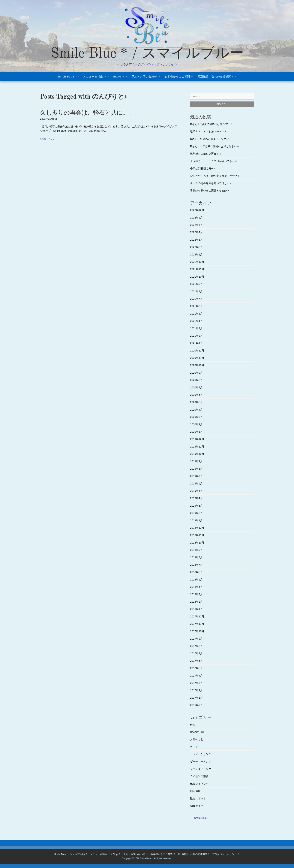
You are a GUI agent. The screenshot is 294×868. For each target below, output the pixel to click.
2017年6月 (196, 661)
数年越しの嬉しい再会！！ (206, 154)
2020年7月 (196, 387)
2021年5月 (196, 314)
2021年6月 (196, 306)
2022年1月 (196, 255)
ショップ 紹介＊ (79, 854)
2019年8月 (196, 469)
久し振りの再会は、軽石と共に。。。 (90, 113)
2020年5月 (196, 402)
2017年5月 (196, 668)
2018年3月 (196, 594)
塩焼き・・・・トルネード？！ (208, 131)
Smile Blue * (67, 77)
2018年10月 (197, 543)
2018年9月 (196, 550)
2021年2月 (196, 336)
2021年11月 (197, 269)
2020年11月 (197, 358)
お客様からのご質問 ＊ (179, 77)
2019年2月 (196, 513)
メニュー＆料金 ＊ (95, 77)
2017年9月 (196, 639)
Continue (47, 139)
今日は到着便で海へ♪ (203, 168)
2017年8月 (196, 646)
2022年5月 (196, 225)
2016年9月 (196, 705)
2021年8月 (196, 291)
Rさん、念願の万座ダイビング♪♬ (210, 139)
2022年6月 (196, 218)
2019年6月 (196, 484)
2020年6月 (196, 395)
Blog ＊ (119, 77)
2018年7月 (196, 565)
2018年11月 (197, 535)
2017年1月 (196, 698)
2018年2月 (196, 602)
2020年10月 (197, 365)
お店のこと (197, 739)
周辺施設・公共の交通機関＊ (216, 77)
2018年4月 (196, 587)
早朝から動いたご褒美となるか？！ (211, 191)
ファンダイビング (201, 769)
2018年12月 (197, 528)
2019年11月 (197, 447)
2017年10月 (197, 631)
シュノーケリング (201, 754)
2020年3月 (196, 417)
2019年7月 (196, 476)
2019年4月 (196, 498)
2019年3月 (196, 506)
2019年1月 (196, 520)
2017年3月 (196, 683)
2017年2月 (196, 690)
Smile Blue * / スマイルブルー (147, 54)
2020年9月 (196, 373)
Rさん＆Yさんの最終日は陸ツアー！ (212, 124)
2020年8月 (196, 380)
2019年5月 (196, 491)
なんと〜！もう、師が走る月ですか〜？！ (215, 176)
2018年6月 (196, 572)
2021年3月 (196, 328)
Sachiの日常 (197, 732)
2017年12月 (197, 616)
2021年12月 (197, 262)
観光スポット (198, 798)
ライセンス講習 (199, 776)
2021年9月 (196, 284)
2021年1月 (196, 343)
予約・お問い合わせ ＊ (146, 77)
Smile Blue (200, 818)
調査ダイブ (197, 806)
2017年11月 (197, 624)
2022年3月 (196, 240)
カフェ (194, 747)
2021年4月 (196, 321)
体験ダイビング (199, 784)
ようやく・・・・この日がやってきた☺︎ (214, 161)
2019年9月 (196, 461)
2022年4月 (196, 232)
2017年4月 (196, 676)
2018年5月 (196, 580)
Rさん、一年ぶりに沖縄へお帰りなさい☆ (215, 146)
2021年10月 (197, 277)
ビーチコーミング (201, 761)
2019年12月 (197, 439)
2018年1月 (196, 609)
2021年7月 (196, 299)
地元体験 (195, 791)
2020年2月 (196, 424)
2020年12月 (197, 351)
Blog (193, 725)
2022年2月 (196, 247)
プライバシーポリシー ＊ (226, 854)
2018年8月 (196, 557)
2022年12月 (197, 210)
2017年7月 (196, 653)
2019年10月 (197, 454)
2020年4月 (196, 410)
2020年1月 (196, 432)
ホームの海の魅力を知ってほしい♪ (210, 183)
